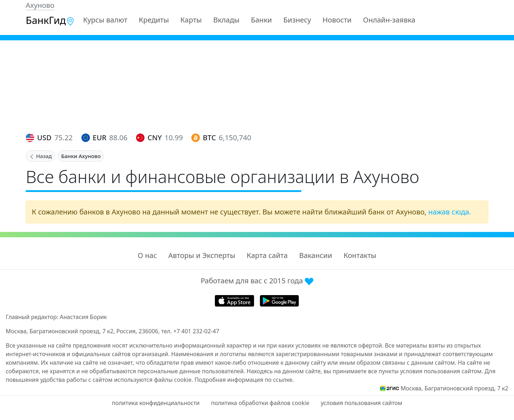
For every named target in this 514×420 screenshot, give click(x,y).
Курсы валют (105, 20)
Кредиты (154, 20)
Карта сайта (267, 255)
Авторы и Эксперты (202, 255)
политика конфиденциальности (156, 403)
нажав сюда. (450, 212)
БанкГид (50, 20)
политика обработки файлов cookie (260, 403)
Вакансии (316, 255)
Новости (337, 20)
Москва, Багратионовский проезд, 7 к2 (454, 388)
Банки (261, 20)
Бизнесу (297, 20)
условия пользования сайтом (361, 403)
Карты (191, 20)
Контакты (360, 255)
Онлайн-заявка (389, 20)
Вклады (226, 20)
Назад (40, 156)
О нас (147, 255)
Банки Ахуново (81, 156)
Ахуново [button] (40, 5)
